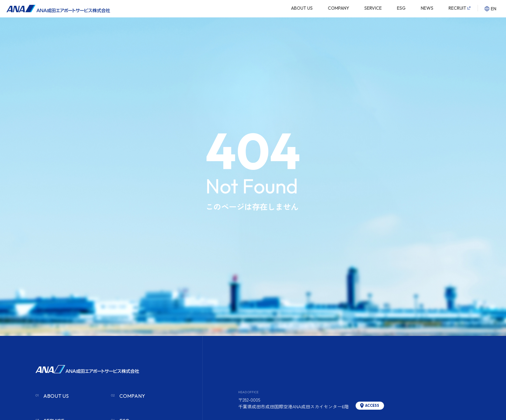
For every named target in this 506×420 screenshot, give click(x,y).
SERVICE (373, 8)
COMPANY (339, 8)
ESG (401, 8)
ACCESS (372, 405)
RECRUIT (457, 8)
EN (494, 9)
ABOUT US (302, 8)
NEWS (427, 8)
